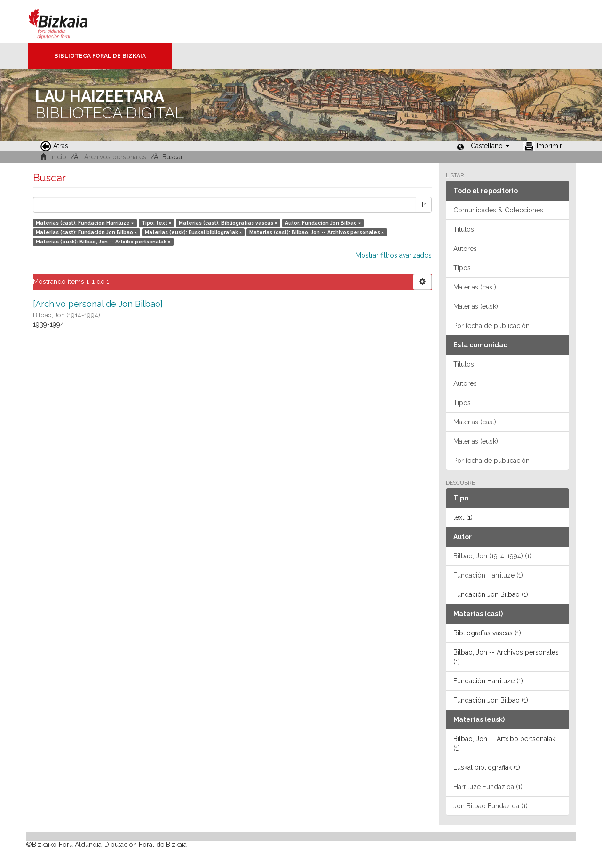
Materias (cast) (475, 287)
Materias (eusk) (476, 306)
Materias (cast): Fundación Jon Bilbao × (86, 232)
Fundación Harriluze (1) (488, 575)
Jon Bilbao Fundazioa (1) (491, 806)
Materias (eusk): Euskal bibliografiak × (193, 232)
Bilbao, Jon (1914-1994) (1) (492, 556)
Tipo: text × (156, 223)
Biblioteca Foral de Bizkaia (100, 56)
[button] (490, 146)
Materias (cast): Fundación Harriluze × (85, 223)
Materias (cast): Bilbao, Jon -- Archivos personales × (317, 232)
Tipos (462, 268)
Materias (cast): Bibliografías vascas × (228, 223)
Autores (465, 249)
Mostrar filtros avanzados (394, 255)
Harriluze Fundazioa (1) (488, 787)
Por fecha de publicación (491, 326)
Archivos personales (115, 157)
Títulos (464, 229)
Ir (424, 205)
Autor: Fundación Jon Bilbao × (323, 223)
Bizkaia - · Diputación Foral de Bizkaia (68, 22)
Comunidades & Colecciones (498, 210)
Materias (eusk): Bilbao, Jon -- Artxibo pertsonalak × (103, 242)
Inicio (58, 157)
